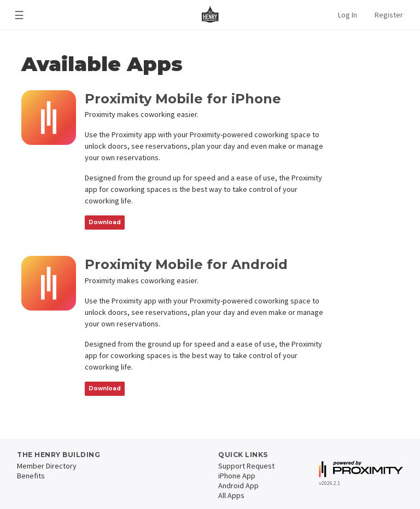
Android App (238, 485)
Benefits (31, 476)
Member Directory (47, 466)
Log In (348, 15)
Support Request (246, 466)
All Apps (231, 495)
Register (389, 15)
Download (105, 222)
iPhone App (237, 476)
